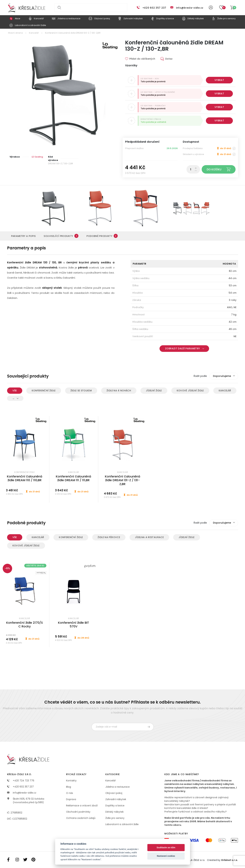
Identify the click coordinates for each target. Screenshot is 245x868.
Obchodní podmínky (78, 812)
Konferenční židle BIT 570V (74, 625)
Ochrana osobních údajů (81, 818)
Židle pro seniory (115, 818)
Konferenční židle (44, 391)
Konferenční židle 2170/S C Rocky (25, 625)
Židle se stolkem (81, 391)
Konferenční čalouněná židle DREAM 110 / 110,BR (25, 478)
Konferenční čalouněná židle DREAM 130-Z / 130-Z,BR (73, 33)
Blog (69, 787)
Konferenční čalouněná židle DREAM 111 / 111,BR (73, 478)
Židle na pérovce (109, 537)
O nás (70, 793)
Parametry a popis (23, 236)
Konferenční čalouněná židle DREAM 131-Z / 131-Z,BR (122, 480)
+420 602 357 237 (154, 8)
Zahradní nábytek (116, 799)
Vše (15, 391)
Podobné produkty (102, 236)
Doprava (71, 799)
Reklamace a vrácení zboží (82, 806)
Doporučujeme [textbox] (222, 376)
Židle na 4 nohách (119, 391)
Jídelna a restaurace (149, 537)
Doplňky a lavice (115, 806)
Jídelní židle (154, 391)
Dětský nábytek (114, 812)
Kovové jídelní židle (190, 391)
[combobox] (224, 376)
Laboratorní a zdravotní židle (122, 824)
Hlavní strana (15, 33)
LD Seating (37, 157)
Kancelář (34, 33)
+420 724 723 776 (21, 781)
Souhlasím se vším (166, 847)
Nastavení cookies (166, 856)
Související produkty (61, 236)
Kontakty (71, 781)
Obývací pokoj (114, 793)
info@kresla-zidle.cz (190, 8)
